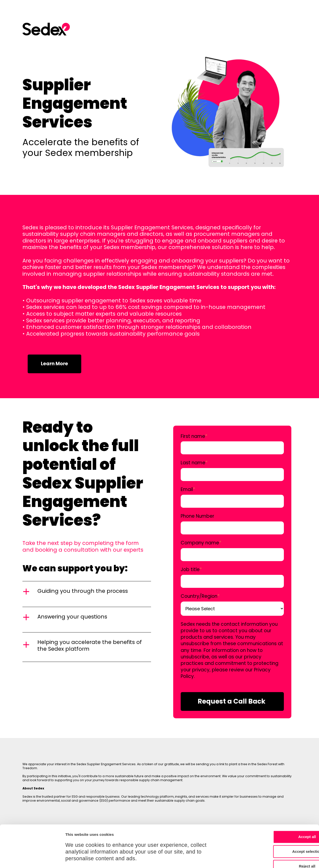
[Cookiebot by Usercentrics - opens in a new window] (32, 858)
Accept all (278, 801)
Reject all (277, 830)
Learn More (54, 364)
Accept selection (277, 815)
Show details (262, 858)
